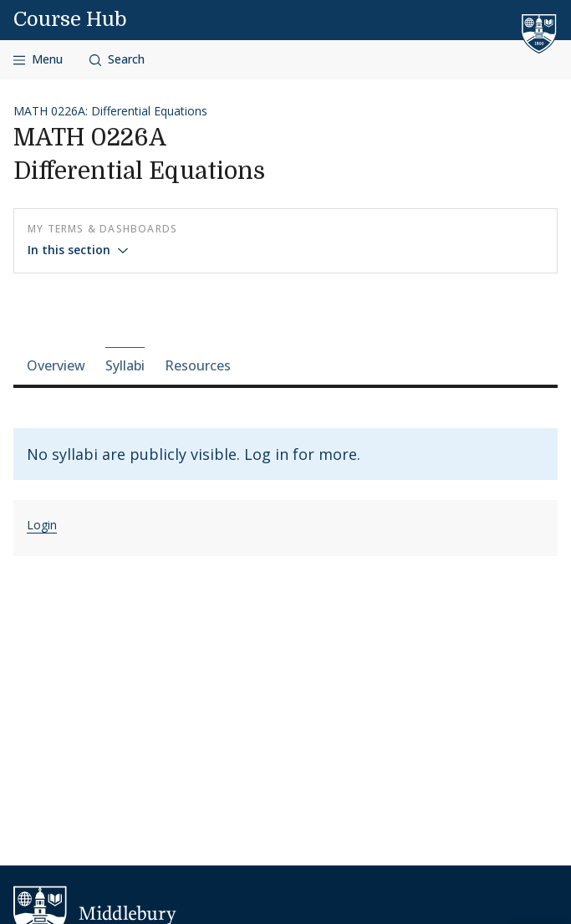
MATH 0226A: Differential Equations (110, 111)
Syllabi (125, 365)
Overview (56, 365)
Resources (198, 365)
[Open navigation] (38, 60)
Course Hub (70, 19)
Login (42, 525)
